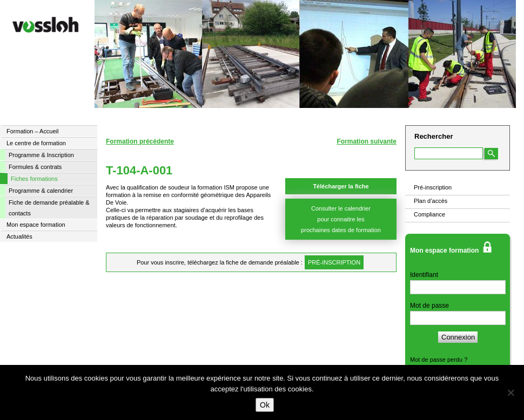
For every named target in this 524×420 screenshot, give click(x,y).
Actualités (19, 236)
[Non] (510, 392)
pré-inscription (334, 262)
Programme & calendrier (41, 191)
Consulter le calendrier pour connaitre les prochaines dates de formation (341, 219)
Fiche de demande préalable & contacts (49, 208)
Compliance (429, 214)
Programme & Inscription (41, 155)
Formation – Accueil (32, 131)
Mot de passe (429, 306)
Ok (265, 405)
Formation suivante (367, 141)
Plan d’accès (431, 201)
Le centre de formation (36, 143)
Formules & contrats (35, 167)
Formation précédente (140, 141)
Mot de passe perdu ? (439, 360)
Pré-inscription (433, 187)
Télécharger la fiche (341, 186)
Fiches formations (34, 179)
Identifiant (424, 275)
